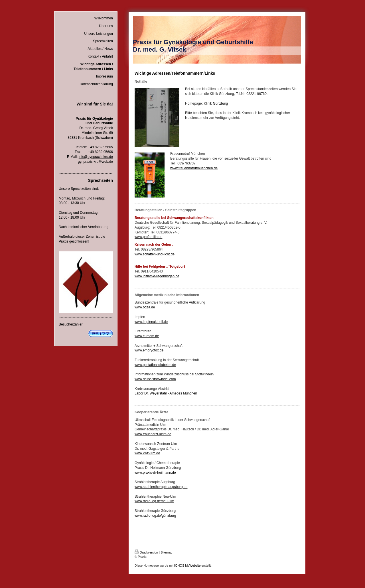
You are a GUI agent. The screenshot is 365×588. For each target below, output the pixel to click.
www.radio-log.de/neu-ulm (154, 501)
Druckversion (146, 552)
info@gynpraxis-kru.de (96, 157)
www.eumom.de (147, 336)
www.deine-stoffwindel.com (155, 379)
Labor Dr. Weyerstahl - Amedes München (166, 393)
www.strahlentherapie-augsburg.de (161, 487)
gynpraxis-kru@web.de (95, 162)
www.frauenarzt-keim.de (153, 434)
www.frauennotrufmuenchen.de (194, 168)
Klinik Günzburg (216, 103)
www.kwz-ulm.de (147, 453)
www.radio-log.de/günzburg (155, 516)
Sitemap (166, 552)
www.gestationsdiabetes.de (155, 365)
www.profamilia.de (148, 237)
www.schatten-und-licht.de (155, 254)
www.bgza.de (145, 307)
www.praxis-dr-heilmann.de (155, 473)
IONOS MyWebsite (187, 565)
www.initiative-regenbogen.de (157, 276)
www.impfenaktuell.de (151, 322)
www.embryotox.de (149, 350)
